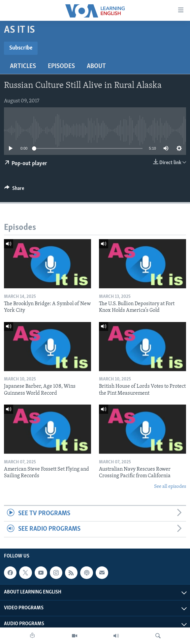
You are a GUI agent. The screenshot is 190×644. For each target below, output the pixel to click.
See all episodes (170, 487)
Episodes (61, 66)
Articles (23, 66)
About (96, 66)
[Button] (14, 190)
